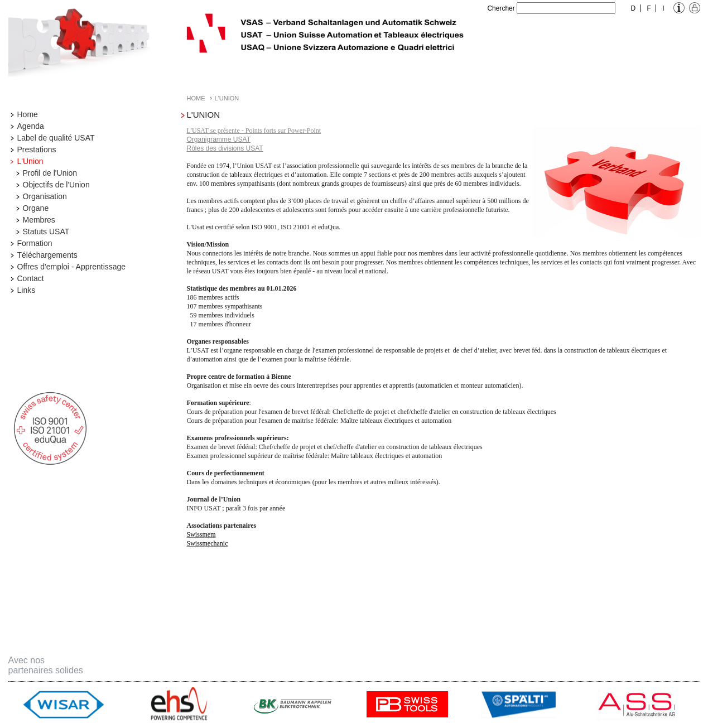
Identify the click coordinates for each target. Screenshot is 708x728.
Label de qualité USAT (56, 138)
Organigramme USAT (219, 139)
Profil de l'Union (50, 173)
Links (27, 290)
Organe (36, 208)
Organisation (45, 196)
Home (28, 114)
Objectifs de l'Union (56, 185)
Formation (35, 243)
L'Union (30, 161)
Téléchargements (47, 255)
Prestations (37, 150)
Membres (39, 220)
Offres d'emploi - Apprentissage (72, 267)
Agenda (31, 126)
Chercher (501, 8)
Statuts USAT (46, 232)
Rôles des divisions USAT (225, 148)
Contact (31, 278)
